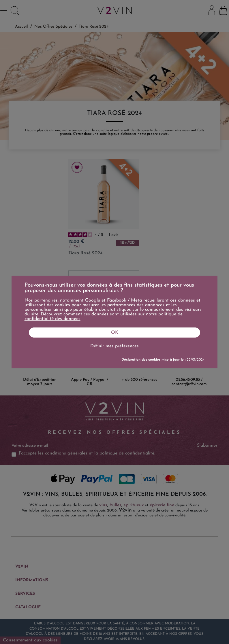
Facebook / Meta (124, 300)
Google (93, 300)
